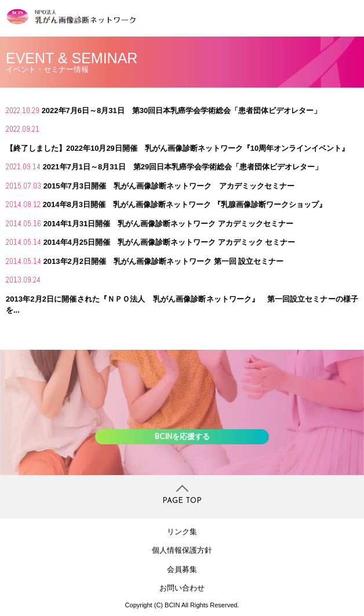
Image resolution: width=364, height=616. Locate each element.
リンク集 (182, 532)
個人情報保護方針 (182, 550)
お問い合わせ (182, 588)
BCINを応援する (182, 436)
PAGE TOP (182, 501)
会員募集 (182, 569)
